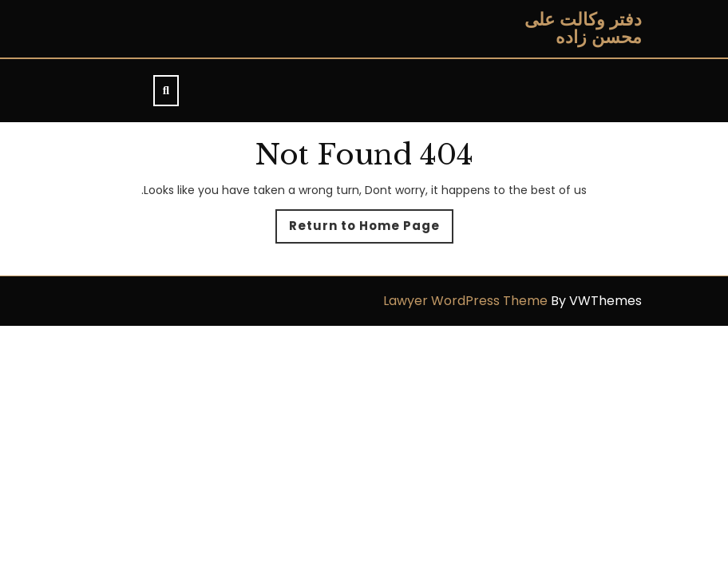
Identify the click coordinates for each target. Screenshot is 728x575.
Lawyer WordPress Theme (465, 301)
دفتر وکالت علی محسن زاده (583, 28)
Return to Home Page (358, 230)
